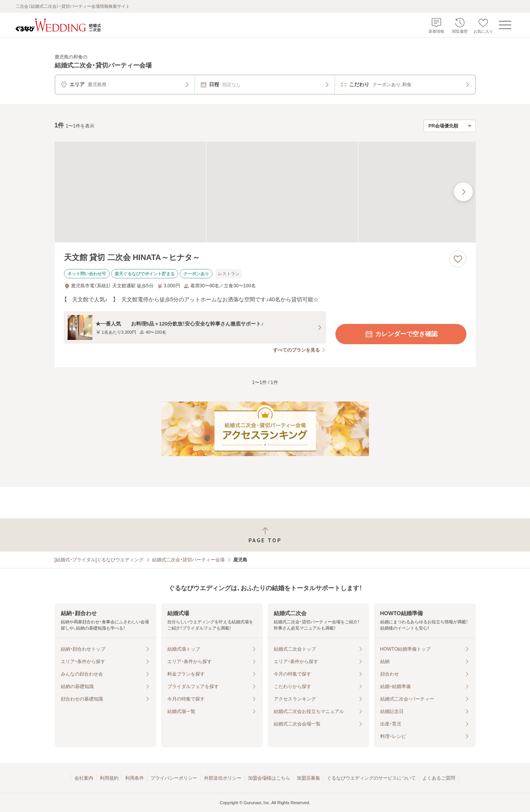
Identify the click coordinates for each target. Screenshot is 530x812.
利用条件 (135, 778)
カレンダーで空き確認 (401, 334)
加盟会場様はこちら (269, 778)
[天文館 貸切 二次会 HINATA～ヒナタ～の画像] (265, 192)
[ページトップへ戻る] (265, 535)
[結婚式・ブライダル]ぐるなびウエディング (99, 560)
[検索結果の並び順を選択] (450, 126)
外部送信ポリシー (223, 778)
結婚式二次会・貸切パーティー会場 (188, 560)
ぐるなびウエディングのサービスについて (371, 778)
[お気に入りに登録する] (458, 259)
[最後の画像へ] (463, 192)
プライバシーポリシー (174, 778)
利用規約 (109, 778)
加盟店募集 (308, 778)
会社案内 (84, 778)
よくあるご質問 (439, 778)
